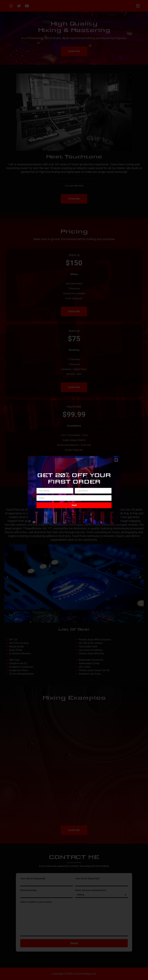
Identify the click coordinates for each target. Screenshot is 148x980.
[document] (74, 490)
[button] (116, 460)
